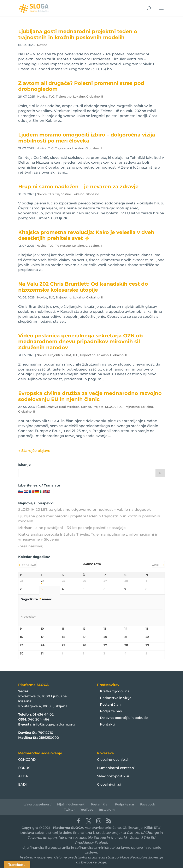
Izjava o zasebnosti (37, 804)
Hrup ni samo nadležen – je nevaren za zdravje (78, 187)
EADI (22, 784)
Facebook (148, 804)
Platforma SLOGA (68, 828)
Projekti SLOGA (60, 355)
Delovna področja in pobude (124, 718)
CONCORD (27, 760)
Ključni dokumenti (71, 804)
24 (43, 581)
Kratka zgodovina (115, 691)
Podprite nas (111, 711)
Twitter (69, 810)
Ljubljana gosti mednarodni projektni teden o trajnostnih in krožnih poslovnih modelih (78, 34)
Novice (42, 45)
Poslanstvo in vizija (116, 698)
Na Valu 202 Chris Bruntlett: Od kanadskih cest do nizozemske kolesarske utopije (83, 287)
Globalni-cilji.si (109, 784)
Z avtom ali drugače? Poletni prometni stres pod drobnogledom (81, 86)
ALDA (23, 776)
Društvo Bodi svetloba (63, 407)
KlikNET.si (153, 828)
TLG (52, 97)
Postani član (110, 704)
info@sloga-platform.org (54, 724)
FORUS (24, 768)
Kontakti (107, 724)
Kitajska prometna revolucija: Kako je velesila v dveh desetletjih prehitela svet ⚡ (86, 235)
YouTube (87, 810)
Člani (41, 407)
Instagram (107, 810)
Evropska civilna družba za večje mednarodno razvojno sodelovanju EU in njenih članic (90, 396)
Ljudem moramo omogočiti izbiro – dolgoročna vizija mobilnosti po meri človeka (87, 138)
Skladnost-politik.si (113, 776)
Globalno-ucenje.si (113, 760)
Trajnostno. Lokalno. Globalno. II (79, 97)
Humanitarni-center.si (116, 768)
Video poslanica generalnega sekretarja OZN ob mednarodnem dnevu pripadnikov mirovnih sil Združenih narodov (81, 342)
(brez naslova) (31, 546)
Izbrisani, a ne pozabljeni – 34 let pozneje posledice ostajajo (72, 528)
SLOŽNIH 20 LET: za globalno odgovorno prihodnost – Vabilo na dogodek (84, 509)
